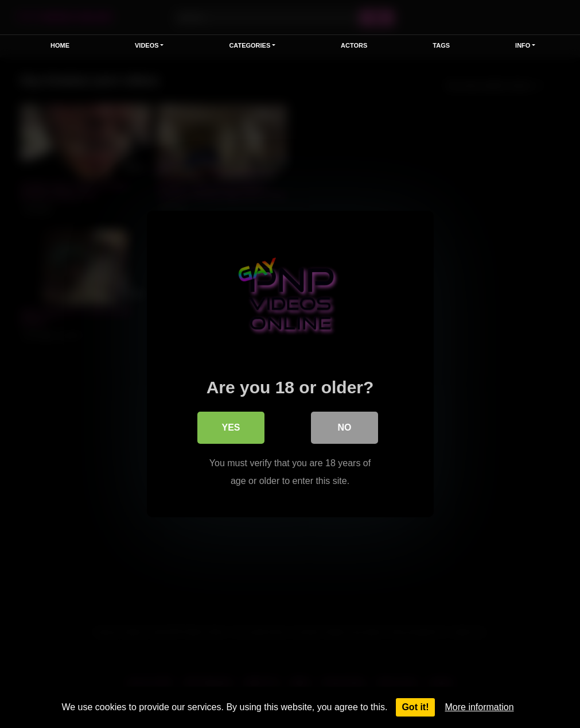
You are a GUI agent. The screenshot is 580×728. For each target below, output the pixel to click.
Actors (354, 45)
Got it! (415, 707)
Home (60, 45)
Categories (250, 45)
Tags (441, 45)
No (345, 428)
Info (523, 45)
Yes (231, 428)
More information (480, 707)
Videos (147, 45)
